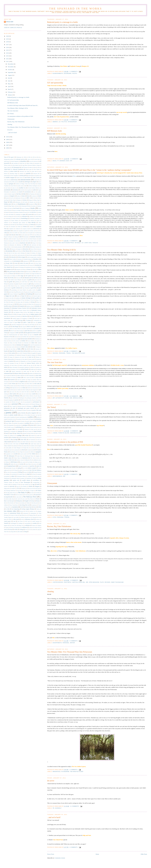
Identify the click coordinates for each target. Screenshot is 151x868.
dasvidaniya (18, 241)
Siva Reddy (30, 462)
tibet (5, 503)
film (40, 269)
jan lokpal (18, 322)
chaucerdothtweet (24, 221)
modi (38, 371)
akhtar (31, 167)
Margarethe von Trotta (26, 361)
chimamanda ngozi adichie (19, 223)
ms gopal (8, 376)
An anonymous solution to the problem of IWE (65, 442)
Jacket (5, 322)
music (55, 161)
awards (55, 122)
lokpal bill (12, 351)
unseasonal (26, 513)
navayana (6, 382)
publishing (18, 427)
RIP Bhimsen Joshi (54, 131)
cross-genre (30, 233)
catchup (10, 216)
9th (38, 157)
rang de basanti (28, 431)
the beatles (39, 491)
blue (36, 204)
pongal (67, 517)
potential (18, 421)
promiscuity (18, 425)
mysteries (12, 380)
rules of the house (14, 444)
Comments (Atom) (60, 858)
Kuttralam (26, 343)
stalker (21, 470)
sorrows (35, 464)
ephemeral (26, 261)
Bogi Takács (12, 206)
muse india (39, 376)
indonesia (13, 316)
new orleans (12, 384)
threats (38, 501)
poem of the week (37, 410)
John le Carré (30, 327)
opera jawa (12, 392)
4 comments (74, 120)
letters (32, 347)
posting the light (10, 421)
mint (7, 371)
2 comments (74, 72)
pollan (38, 417)
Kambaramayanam (13, 335)
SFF (5, 456)
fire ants (39, 272)
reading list (12, 436)
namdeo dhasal (36, 380)
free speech (29, 276)
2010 (8, 137)
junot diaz (88, 243)
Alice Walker (37, 169)
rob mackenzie (32, 440)
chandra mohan (16, 218)
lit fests (31, 349)
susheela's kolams (8, 482)
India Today (26, 314)
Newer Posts (51, 854)
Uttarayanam (52, 483)
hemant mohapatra (12, 300)
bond (10, 208)
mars (17, 363)
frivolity (12, 278)
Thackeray (24, 488)
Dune (28, 255)
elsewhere (36, 259)
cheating (50, 591)
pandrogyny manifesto (31, 398)
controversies (58, 582)
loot (26, 351)
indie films (6, 316)
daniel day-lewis (24, 239)
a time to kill (30, 159)
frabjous (14, 276)
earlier (7, 257)
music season (26, 378)
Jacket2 (11, 322)
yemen (34, 530)
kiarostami (25, 339)
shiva (38, 458)
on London (18, 390)
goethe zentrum (16, 288)
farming (22, 267)
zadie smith (20, 532)
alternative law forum (24, 171)
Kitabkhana (37, 339)
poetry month (14, 415)
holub (25, 304)
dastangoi (11, 241)
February (10, 92)
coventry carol (33, 231)
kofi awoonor (16, 341)
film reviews (21, 272)
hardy (18, 296)
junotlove (34, 331)
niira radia (37, 384)
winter (72, 643)
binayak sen (32, 202)
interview (25, 316)
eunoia (32, 263)
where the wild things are (17, 525)
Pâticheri (14, 402)
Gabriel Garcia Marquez (16, 280)
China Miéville (32, 223)
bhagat (30, 200)
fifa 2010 (34, 270)
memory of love (15, 369)
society (22, 464)
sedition (32, 452)
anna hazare (27, 178)
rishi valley (24, 440)
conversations (7, 231)
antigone (34, 182)
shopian (6, 460)
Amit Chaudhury (15, 176)
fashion (39, 267)
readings (19, 435)
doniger (28, 253)
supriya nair (16, 480)
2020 (8, 36)
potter (23, 421)
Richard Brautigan (23, 438)
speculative (26, 466)
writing (21, 530)
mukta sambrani (21, 376)
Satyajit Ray (26, 448)
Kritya (11, 343)
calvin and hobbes (10, 214)
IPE (35, 316)
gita (5, 286)
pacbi (5, 396)
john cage (23, 327)
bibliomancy (18, 202)
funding (40, 278)
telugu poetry (7, 488)
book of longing (25, 208)
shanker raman (8, 458)
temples (13, 488)
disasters (13, 249)
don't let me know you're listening (16, 253)
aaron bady (37, 159)
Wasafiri (6, 523)
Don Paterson (34, 251)
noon (40, 386)
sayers (11, 450)
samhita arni (33, 446)
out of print (26, 394)
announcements (25, 180)
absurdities (23, 161)
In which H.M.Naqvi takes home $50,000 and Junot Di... (23, 105)
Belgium (19, 200)
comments (31, 227)
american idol (36, 174)
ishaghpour (25, 318)
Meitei (32, 367)
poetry (75, 73)
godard (38, 286)
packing (55, 353)
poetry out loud (36, 415)
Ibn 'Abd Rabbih (29, 312)
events (11, 265)
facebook (37, 265)
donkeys (34, 253)
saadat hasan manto (35, 444)
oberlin (29, 388)
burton (12, 212)
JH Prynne (32, 325)
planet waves (14, 410)
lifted (7, 349)
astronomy (15, 190)
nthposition (14, 388)
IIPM (15, 314)
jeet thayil (25, 325)
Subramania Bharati (21, 476)
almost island (14, 171)
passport (39, 400)
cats (14, 216)
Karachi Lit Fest (8, 337)
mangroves (57, 772)
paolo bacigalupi (9, 400)
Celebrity (31, 216)
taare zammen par (26, 484)
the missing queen (28, 495)
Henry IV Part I (21, 300)
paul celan (20, 402)
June (9, 81)
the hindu (37, 493)
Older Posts (144, 854)
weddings (20, 523)
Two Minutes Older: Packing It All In (61, 250)
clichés (19, 227)
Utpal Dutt (22, 515)
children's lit (7, 223)
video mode (16, 519)
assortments (57, 643)
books (33, 208)
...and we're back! (54, 817)
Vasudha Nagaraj (8, 517)
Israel (31, 318)
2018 (8, 42)
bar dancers (34, 196)
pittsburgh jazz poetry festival (26, 408)
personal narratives (26, 404)
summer (23, 478)
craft (39, 231)
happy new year (10, 296)
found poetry (7, 276)
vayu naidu (16, 517)
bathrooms (18, 198)
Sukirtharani (7, 478)
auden (34, 190)
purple (28, 427)
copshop (15, 231)
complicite (11, 229)
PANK (40, 398)
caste (35, 214)
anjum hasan (20, 178)
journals (6, 331)
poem (29, 410)
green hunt (11, 292)
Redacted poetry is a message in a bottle (62, 22)
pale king (37, 396)
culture (17, 235)
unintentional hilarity (15, 513)
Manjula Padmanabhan (9, 359)
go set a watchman (21, 286)
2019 (8, 39)
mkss (33, 371)
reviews (107, 582)
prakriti (39, 421)
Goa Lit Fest (30, 286)
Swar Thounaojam (117, 582)
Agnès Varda (7, 167)
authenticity (60, 398)
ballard (38, 194)
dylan (40, 255)
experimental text (24, 265)
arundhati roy (22, 188)
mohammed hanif (8, 374)
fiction (29, 270)
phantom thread (21, 406)
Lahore (33, 343)
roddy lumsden (8, 442)
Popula (32, 419)
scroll (34, 450)
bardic (40, 196)
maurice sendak (23, 365)
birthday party (8, 204)
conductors (18, 229)
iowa (31, 316)
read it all (38, 433)
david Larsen (33, 241)
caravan (30, 214)
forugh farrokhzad (36, 274)
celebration (24, 216)
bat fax (12, 198)
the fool (32, 493)
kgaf (19, 339)
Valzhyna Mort (32, 515)
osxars (38, 392)
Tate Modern (24, 486)
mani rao (31, 357)
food (17, 274)
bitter (15, 204)
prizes (5, 425)
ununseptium (33, 513)
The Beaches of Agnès (29, 491)
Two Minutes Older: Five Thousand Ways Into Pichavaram (70, 652)
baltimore (6, 196)
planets (20, 410)
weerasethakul (28, 523)
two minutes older (78, 353)
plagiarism (7, 410)
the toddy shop (11, 499)
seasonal (27, 452)
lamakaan (19, 345)
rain (39, 429)
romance (32, 442)
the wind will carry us (21, 499)
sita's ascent (23, 462)
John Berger (15, 327)
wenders (35, 523)
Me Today (37, 365)
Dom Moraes (26, 251)
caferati (40, 212)
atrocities (22, 190)
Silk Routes (14, 462)
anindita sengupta (10, 178)
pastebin (8, 402)
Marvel (23, 363)
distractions (26, 249)
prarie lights (9, 423)
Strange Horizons (37, 472)
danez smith (9, 239)
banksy (19, 196)
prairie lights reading (31, 421)
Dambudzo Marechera (36, 237)
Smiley (12, 464)
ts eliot (8, 509)
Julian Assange (20, 331)
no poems (28, 386)
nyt (20, 388)
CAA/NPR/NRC (33, 212)
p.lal (39, 394)
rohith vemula (26, 442)
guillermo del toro (36, 292)
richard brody (32, 438)
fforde (24, 270)
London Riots (20, 351)
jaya (34, 322)
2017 (8, 45)
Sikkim (7, 462)
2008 (8, 142)
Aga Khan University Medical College (31, 165)
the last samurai (19, 495)
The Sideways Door (30, 497)
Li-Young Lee (38, 347)
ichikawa (37, 312)
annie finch (7, 180)
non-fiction (35, 386)
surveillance (36, 480)
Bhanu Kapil (37, 200)
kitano (5, 341)
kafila (22, 333)
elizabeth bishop (27, 259)
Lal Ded (13, 345)
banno (23, 196)
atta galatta (29, 190)
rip (71, 161)
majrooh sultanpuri (32, 355)
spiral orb (39, 466)
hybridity (37, 306)
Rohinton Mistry (17, 442)
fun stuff (33, 278)
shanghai (38, 456)
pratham (21, 423)
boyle (10, 210)
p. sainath (33, 394)
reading (6, 436)
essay (67, 398)
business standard (19, 212)
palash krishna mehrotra (28, 396)
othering (6, 394)
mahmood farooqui (21, 355)
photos (36, 406)
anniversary (14, 180)
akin (35, 167)
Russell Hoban (24, 444)
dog (16, 251)
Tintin (17, 503)
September (11, 72)
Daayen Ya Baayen (8, 237)
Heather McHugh (26, 298)
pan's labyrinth (14, 398)
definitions (19, 245)
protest (32, 425)
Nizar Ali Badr (21, 386)
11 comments (74, 806)
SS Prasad (15, 470)
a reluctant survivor (20, 159)
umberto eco (33, 511)
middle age (33, 369)
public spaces (11, 427)
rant (7, 433)
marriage (12, 363)
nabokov (24, 380)
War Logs (27, 521)
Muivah (13, 376)
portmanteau (38, 419)
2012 (8, 59)
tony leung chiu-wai (24, 505)
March (10, 89)
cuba (12, 235)
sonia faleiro (28, 464)
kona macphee (31, 341)
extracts (31, 265)
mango (11, 357)
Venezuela (35, 517)
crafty (5, 233)
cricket (11, 233)
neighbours (22, 382)
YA (30, 530)
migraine (39, 369)
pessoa (6, 406)
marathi (17, 361)
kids (31, 339)
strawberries (14, 474)
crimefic (16, 233)
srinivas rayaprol (32, 468)
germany (12, 284)
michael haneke (25, 369)
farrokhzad (28, 267)
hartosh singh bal (79, 582)
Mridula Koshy (78, 398)
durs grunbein (34, 255)
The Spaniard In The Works (75, 9)
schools (23, 450)
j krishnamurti (36, 320)
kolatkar (23, 341)
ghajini (17, 284)
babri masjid (12, 194)
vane (39, 515)
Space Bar (10, 22)
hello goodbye (36, 298)
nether (33, 382)
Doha (20, 251)
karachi (36, 335)
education (13, 257)
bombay (34, 206)
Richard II (39, 438)
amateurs (22, 174)
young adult (13, 532)
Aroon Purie (13, 186)
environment (17, 261)
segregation (38, 452)
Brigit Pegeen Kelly (37, 210)
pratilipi (27, 423)
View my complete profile (13, 28)
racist (16, 429)
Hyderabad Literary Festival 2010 (20, 308)
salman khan (26, 446)
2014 (8, 53)
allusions (6, 171)
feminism (18, 270)
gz (20, 294)
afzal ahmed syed (17, 165)
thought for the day (29, 501)
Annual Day (37, 180)
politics (64, 122)
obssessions (35, 388)
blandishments (58, 73)
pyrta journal (34, 427)
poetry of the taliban (25, 415)
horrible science (8, 306)
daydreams (68, 73)
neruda (29, 382)
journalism (37, 329)
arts (40, 186)
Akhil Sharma (24, 167)
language (26, 345)
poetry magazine (32, 413)
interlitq (19, 316)
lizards (6, 351)
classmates (13, 227)
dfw (24, 247)
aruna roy (14, 188)
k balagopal (12, 333)
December (11, 64)
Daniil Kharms (33, 239)
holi (16, 304)
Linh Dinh (13, 349)
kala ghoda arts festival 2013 (32, 333)
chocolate (13, 225)
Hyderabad (7, 308)
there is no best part (9, 501)
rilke (12, 440)
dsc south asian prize (66, 243)
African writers (7, 165)
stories (30, 472)
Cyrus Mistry (37, 235)
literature (37, 349)
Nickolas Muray (21, 384)
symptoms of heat (16, 484)
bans (28, 196)
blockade (31, 204)
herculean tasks (19, 302)
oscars (33, 392)
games (25, 280)
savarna (33, 448)
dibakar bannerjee (36, 247)
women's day (37, 527)
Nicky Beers (30, 384)
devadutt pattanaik (18, 247)
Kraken (6, 343)
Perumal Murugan (36, 404)
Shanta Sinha (17, 458)
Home (97, 854)
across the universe (33, 161)
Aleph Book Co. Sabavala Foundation (14, 169)
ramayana (20, 431)
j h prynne (28, 320)
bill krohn (25, 202)
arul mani (8, 188)
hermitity (27, 302)
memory (38, 367)
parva (35, 400)
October (10, 70)
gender (11, 282)
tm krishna (22, 503)
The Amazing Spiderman (10, 491)
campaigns (18, 214)
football (22, 274)
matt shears (14, 365)
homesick (37, 304)
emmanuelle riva (8, 261)
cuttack (26, 235)
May (9, 84)
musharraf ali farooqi (11, 378)
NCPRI (16, 382)
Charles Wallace (15, 221)
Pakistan (17, 396)
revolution (14, 438)
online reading (25, 390)
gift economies (24, 284)
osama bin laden (25, 392)
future (7, 280)
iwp (21, 320)
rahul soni (33, 429)
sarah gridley (9, 448)
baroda (7, 198)
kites (54, 517)
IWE (71, 398)
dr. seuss (12, 255)
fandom (16, 267)
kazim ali (14, 339)
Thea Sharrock (31, 499)
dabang (16, 237)
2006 (8, 148)
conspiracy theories (27, 229)
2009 (8, 140)
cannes (24, 214)
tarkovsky (12, 486)
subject (13, 476)
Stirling (20, 472)
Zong (25, 532)
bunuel (7, 212)
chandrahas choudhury (35, 218)
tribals (40, 507)
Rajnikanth (6, 431)
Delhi (25, 245)
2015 (8, 50)
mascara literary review (33, 363)
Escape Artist (9, 263)
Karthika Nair (26, 337)
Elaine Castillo (13, 259)
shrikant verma (20, 460)
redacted (33, 436)
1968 (25, 157)
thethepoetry (19, 501)
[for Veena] (51, 407)
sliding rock (37, 462)
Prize (74, 176)
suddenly (58, 808)
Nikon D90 (6, 386)
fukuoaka (27, 278)
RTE (7, 444)
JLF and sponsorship (55, 83)
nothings (8, 388)
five (7, 274)
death (29, 243)
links (19, 349)
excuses (16, 265)
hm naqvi (78, 243)
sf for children (32, 454)
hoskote (16, 306)
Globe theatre (11, 286)
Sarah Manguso (17, 448)
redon (38, 436)
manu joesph (32, 359)
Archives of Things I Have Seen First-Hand (26, 184)
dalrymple (68, 582)
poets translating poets (22, 417)
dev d (10, 247)
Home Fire (31, 304)
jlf (60, 122)
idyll (11, 314)
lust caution (12, 353)
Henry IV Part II (30, 300)
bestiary (25, 200)
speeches (32, 466)
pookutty (20, 419)
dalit (21, 237)
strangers (8, 474)
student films (22, 474)
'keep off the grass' (9, 157)
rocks (38, 440)
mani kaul (24, 357)
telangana (37, 486)
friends (6, 278)
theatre (38, 499)
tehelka (95, 243)
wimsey (34, 525)
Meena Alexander (13, 367)
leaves (5, 347)
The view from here (55, 362)
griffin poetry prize (19, 292)
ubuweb (22, 511)
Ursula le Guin (14, 515)
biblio (11, 202)
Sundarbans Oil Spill (31, 478)
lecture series (12, 347)
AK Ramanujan (15, 167)
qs (39, 427)
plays (102, 582)
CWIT (31, 235)
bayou (24, 198)
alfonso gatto (29, 169)
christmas (26, 225)
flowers (11, 274)
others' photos (13, 394)
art (54, 398)
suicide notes (37, 476)
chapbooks (6, 221)
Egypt (5, 259)
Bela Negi (13, 200)
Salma (20, 446)
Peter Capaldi (13, 406)
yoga (39, 530)
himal (5, 304)
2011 (8, 61)
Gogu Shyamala (26, 288)
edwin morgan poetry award (33, 257)
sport (14, 468)
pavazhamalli (28, 402)
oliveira (12, 390)
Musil (33, 378)
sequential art (9, 454)
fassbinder (8, 270)
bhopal (6, 202)
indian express (35, 314)
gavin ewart (37, 280)
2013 (8, 56)
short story (12, 460)
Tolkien (28, 503)
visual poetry (7, 521)
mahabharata (12, 355)
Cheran (38, 221)
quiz (5, 429)
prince (33, 423)
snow (17, 464)
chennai (32, 221)
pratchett (15, 423)
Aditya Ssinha (30, 163)
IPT (39, 316)
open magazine (94, 582)
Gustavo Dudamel (14, 294)
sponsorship (72, 122)
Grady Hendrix (23, 290)
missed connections (16, 371)
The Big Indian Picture (11, 493)
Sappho (40, 446)
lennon (18, 347)
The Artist (20, 491)
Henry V (38, 300)
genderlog (17, 282)
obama (24, 388)
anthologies (27, 182)
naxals (11, 382)
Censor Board (38, 216)
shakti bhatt (20, 456)
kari (20, 337)
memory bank (7, 369)
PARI (22, 400)
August (10, 75)
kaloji (5, 335)
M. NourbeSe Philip (26, 353)
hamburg (30, 294)
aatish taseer (7, 161)
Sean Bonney (13, 452)
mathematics (7, 365)
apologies (11, 184)
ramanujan (13, 431)
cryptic (7, 235)
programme (11, 425)
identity (6, 314)
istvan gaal (37, 318)
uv (26, 515)
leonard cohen (25, 347)
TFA (18, 488)
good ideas (34, 288)
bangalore (12, 196)
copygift (20, 231)
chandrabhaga (24, 218)
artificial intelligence (33, 186)
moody (25, 374)
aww (34, 192)
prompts (25, 425)
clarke (7, 227)
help (5, 300)
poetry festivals (22, 413)
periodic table (7, 404)
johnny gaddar (9, 329)
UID (27, 511)
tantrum (6, 486)
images (20, 314)
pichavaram (65, 772)
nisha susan (13, 386)
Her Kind (6, 302)
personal (62, 353)
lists (26, 349)
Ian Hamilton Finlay (18, 312)
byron (26, 212)
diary (29, 247)
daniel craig (16, 239)
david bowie (26, 241)
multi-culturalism (30, 376)
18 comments (74, 396)
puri (24, 427)
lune (7, 353)
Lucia (32, 351)
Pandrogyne (22, 398)
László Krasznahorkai (35, 345)
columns (25, 227)
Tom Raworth (35, 503)
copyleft (26, 231)
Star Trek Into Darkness (35, 470)
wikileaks (27, 525)
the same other (18, 497)
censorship (8, 218)
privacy (38, 423)
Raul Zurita (31, 433)
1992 (29, 157)
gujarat (6, 294)
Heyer (38, 302)
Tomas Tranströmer (13, 505)
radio (21, 429)
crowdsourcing (38, 233)
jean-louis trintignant (16, 325)
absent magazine (15, 161)
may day (31, 365)
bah (24, 194)
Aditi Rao (22, 163)
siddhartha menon (37, 460)
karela (16, 337)
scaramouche (17, 450)
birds (38, 202)
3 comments (74, 159)
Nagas (29, 380)
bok (17, 206)
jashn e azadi (27, 322)
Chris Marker (19, 225)
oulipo (20, 394)
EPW (31, 261)
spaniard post (12, 466)
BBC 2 (28, 198)
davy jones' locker (14, 243)
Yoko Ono (6, 532)
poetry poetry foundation (9, 417)
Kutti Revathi (18, 343)
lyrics (18, 353)
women (31, 527)
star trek (26, 470)
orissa (18, 392)
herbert (12, 302)
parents (17, 400)
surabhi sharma (26, 480)
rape (11, 433)
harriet (30, 296)
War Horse (20, 521)
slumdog (6, 464)
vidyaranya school (29, 519)
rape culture (17, 433)
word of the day (8, 530)
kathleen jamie (7, 339)
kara (31, 335)
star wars (8, 472)
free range (21, 276)
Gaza (5, 282)
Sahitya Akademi (8, 446)
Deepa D (34, 243)
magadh (34, 353)
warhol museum (36, 521)
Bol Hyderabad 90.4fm (25, 206)
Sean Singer (20, 452)
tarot (18, 486)
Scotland (29, 450)
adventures (37, 163)
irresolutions (7, 318)
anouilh (21, 182)
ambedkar (28, 174)
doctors (40, 249)
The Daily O (22, 492)
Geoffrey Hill (33, 282)
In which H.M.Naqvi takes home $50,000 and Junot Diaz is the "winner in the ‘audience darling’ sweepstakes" (89, 170)
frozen (17, 278)
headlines (18, 298)
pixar (38, 408)
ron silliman (39, 442)
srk (11, 470)
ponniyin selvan (64, 433)
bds (36, 198)
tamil (38, 484)
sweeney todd (7, 484)
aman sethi (34, 171)
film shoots (29, 272)
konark (38, 341)
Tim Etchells (11, 503)
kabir (17, 333)
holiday (20, 304)
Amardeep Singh (13, 174)
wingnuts (39, 525)
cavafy (18, 216)
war (14, 521)
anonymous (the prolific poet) (11, 182)
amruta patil (23, 176)
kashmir (32, 337)
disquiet (19, 249)
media (5, 367)
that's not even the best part (34, 488)
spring (19, 468)
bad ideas (19, 194)
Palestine (6, 398)
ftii (22, 278)
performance (36, 402)
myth (18, 380)
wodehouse (24, 527)
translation (15, 507)
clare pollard (38, 225)
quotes (10, 429)
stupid (28, 474)
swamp (16, 482)
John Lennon (38, 327)
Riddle (7, 440)
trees (35, 507)
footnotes (27, 274)
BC (33, 198)
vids (22, 519)
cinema (55, 433)
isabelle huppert (16, 318)
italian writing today (9, 320)
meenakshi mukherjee (24, 367)
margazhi (35, 361)
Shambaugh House (29, 456)
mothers (31, 374)
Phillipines (29, 406)
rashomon (24, 433)
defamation (12, 245)
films (34, 272)
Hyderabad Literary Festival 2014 (21, 310)
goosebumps (14, 290)
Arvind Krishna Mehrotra (34, 188)
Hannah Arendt (38, 294)
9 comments (74, 351)
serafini (16, 454)
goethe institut (7, 288)
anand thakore (31, 176)
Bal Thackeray (31, 194)
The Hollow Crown (9, 495)
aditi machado (15, 163)
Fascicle (34, 267)
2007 (8, 145)
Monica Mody (18, 374)
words (16, 530)
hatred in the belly (10, 298)
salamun (15, 446)
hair (24, 294)
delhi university (33, 245)
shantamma (25, 458)
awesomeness (57, 476)
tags (34, 484)
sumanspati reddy (15, 478)
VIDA (10, 519)
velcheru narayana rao (25, 517)
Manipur (38, 357)
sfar (39, 454)
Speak (20, 466)
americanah (7, 176)
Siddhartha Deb (28, 460)
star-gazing (14, 472)
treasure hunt (28, 507)
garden (30, 280)
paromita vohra (28, 400)
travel (69, 353)
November (11, 67)
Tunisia (38, 509)
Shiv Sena (33, 458)
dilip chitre (7, 249)
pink (14, 408)
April (9, 86)
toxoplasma (34, 505)
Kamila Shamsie (24, 335)
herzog (33, 302)
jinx (38, 325)
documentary (9, 251)
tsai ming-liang (15, 509)
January (10, 95)
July (9, 78)
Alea (39, 167)
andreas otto (39, 176)
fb (53, 808)
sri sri (24, 468)
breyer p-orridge (17, 210)
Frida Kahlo (37, 276)
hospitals (22, 306)
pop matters (26, 419)
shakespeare (12, 456)
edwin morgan (22, 257)
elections (20, 259)
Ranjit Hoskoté (37, 431)
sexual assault (23, 454)
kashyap (38, 337)
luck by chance (38, 351)
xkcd (26, 530)
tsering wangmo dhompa (28, 509)
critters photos (23, 233)
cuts (22, 235)
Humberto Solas (30, 306)
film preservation (11, 272)
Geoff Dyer (25, 282)
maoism (11, 361)
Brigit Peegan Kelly (26, 210)
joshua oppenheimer (28, 329)
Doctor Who (33, 249)
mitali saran (26, 371)
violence (38, 519)
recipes (27, 436)
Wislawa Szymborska (15, 527)
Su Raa (34, 474)
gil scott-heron (36, 284)
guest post (28, 292)
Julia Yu (13, 331)
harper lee (24, 296)
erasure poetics (38, 261)
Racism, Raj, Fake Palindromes (59, 526)
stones (25, 472)
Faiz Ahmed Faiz (8, 267)
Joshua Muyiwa (18, 329)
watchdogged (13, 523)
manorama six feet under (22, 359)
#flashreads (19, 157)
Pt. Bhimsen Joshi (63, 161)
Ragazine (27, 429)
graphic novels (32, 290)
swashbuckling (75, 433)
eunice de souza (24, 263)
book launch (16, 208)
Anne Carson (36, 178)
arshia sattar (21, 186)
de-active (51, 781)
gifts (30, 284)
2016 (8, 47)
